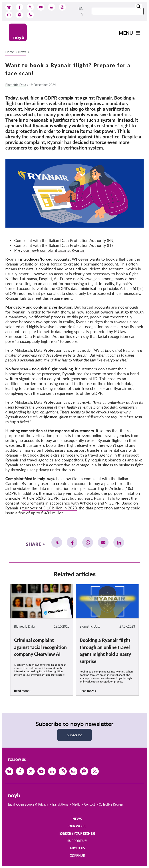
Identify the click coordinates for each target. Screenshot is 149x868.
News (22, 52)
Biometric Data (16, 85)
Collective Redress (111, 804)
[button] (57, 542)
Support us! (77, 841)
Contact (90, 804)
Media (76, 804)
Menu (126, 33)
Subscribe (74, 735)
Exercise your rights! (77, 833)
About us (77, 848)
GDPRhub (77, 855)
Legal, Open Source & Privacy (28, 804)
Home (10, 52)
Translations (60, 804)
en (81, 9)
